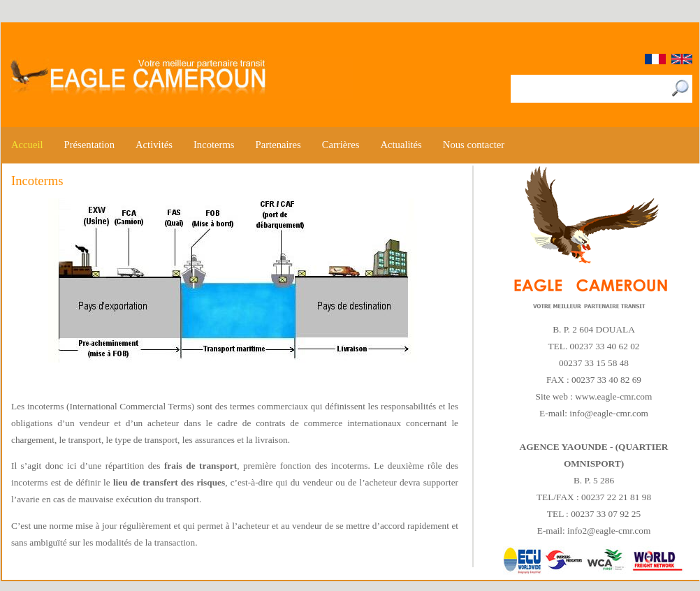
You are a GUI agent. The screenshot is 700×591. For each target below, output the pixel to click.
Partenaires (278, 145)
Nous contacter (474, 145)
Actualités (401, 145)
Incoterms (214, 145)
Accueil (27, 145)
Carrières (341, 145)
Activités (154, 145)
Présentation (89, 145)
